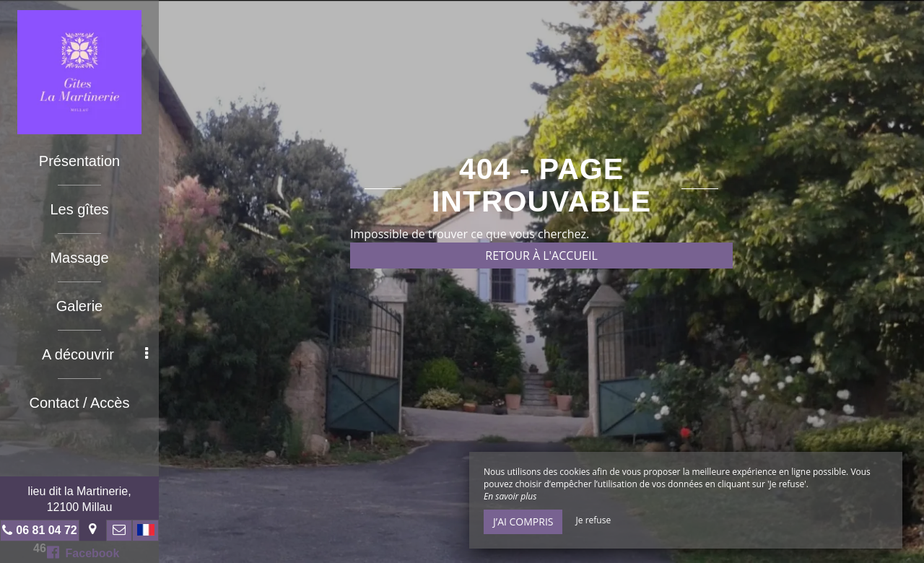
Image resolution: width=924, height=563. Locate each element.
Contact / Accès (80, 403)
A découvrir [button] (95, 354)
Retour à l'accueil (541, 256)
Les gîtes (79, 209)
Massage (79, 258)
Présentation (79, 161)
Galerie (79, 306)
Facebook (83, 552)
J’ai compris (523, 521)
